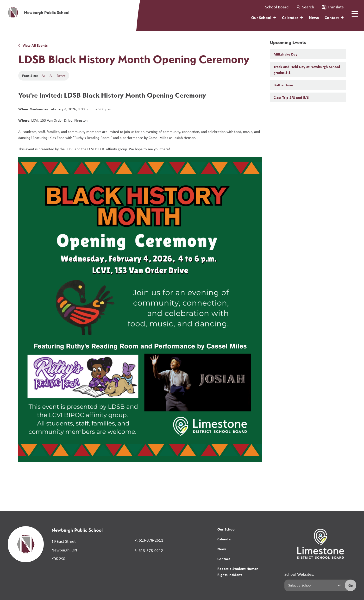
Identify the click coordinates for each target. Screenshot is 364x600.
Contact (224, 559)
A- (51, 76)
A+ (44, 76)
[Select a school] (314, 585)
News (314, 17)
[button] (305, 7)
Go (351, 585)
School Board (277, 7)
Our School (226, 529)
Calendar (225, 539)
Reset (61, 76)
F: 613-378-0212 (149, 550)
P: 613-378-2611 (149, 540)
